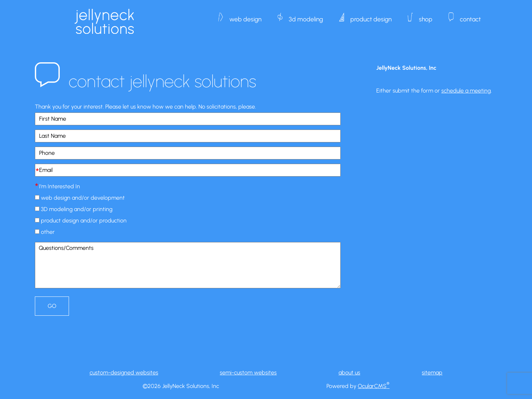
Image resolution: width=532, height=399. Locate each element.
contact (470, 16)
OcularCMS (374, 386)
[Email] (188, 170)
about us (349, 372)
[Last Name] (188, 136)
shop (426, 16)
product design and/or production (84, 220)
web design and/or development (83, 198)
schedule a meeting (466, 91)
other (48, 232)
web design (245, 16)
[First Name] (188, 119)
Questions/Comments (188, 265)
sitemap (432, 372)
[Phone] (188, 153)
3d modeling (306, 16)
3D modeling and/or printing (77, 209)
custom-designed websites (124, 372)
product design (371, 16)
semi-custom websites (248, 372)
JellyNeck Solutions (104, 21)
